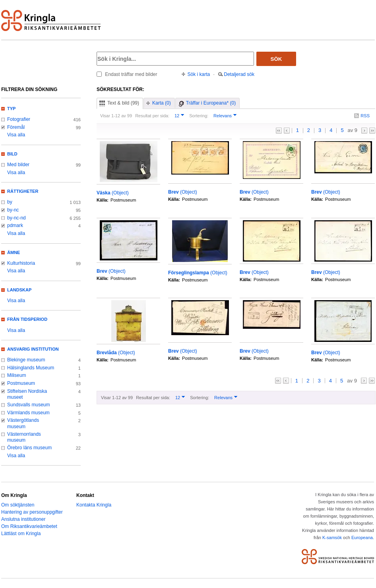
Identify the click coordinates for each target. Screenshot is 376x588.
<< (279, 131)
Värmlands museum (28, 413)
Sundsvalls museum (29, 405)
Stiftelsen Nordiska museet (27, 394)
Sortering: (199, 116)
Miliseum (16, 375)
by (10, 202)
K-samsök (332, 538)
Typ (11, 109)
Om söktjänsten (18, 505)
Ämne (14, 252)
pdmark (15, 225)
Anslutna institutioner (23, 519)
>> (372, 131)
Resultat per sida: (152, 116)
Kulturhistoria (21, 263)
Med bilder (18, 165)
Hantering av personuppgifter (32, 512)
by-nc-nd (16, 218)
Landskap (19, 290)
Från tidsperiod (27, 319)
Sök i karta (199, 74)
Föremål (16, 127)
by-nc (13, 210)
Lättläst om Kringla (21, 534)
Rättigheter (23, 191)
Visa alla (16, 135)
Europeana (362, 538)
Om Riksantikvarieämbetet (29, 526)
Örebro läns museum (29, 448)
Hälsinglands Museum (31, 368)
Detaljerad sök (239, 74)
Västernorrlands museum (24, 437)
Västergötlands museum (23, 423)
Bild (12, 154)
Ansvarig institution (33, 349)
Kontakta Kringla (94, 505)
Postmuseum (21, 383)
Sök (276, 59)
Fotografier (19, 119)
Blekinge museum (26, 360)
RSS (365, 116)
